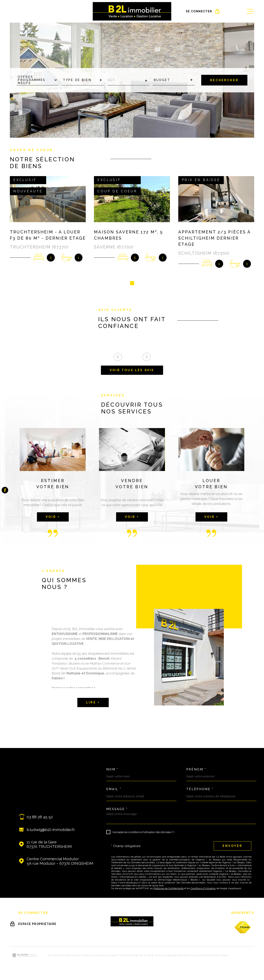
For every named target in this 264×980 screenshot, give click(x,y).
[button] (132, 285)
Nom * (112, 771)
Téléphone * (200, 791)
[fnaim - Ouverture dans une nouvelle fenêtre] (243, 929)
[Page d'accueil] (132, 11)
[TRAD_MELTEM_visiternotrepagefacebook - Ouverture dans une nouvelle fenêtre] (5, 490)
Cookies (224, 957)
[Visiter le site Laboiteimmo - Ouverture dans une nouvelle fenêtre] (24, 957)
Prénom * (196, 771)
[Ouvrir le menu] (250, 11)
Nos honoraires (127, 957)
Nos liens (192, 957)
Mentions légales (164, 957)
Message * (117, 811)
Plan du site (145, 957)
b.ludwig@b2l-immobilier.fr (51, 831)
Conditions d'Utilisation (203, 890)
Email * (114, 791)
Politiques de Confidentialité (169, 890)
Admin (180, 957)
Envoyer (233, 847)
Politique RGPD (209, 957)
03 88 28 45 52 (40, 818)
